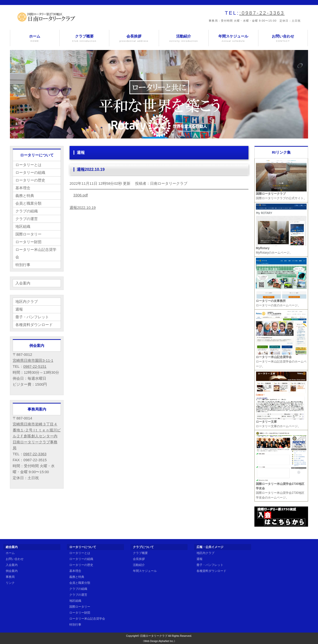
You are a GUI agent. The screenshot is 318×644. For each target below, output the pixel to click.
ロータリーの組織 (30, 172)
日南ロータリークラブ (154, 636)
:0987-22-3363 (262, 13)
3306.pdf (80, 195)
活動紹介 (184, 38)
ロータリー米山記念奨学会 (36, 253)
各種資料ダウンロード (34, 325)
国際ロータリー (28, 234)
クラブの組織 (27, 211)
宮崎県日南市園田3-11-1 (33, 360)
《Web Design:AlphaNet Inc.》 (159, 641)
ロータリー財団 (28, 242)
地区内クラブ (27, 301)
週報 (19, 309)
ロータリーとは (28, 165)
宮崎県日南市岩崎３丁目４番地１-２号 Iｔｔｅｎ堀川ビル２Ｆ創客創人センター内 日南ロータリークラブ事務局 (37, 436)
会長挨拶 (134, 38)
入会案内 (23, 283)
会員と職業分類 (28, 203)
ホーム (35, 38)
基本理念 (23, 188)
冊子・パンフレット (32, 317)
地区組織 (23, 226)
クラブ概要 (84, 38)
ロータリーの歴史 (30, 180)
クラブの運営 (27, 219)
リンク (10, 583)
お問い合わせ (283, 38)
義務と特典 (25, 196)
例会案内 (12, 571)
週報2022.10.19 (83, 207)
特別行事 (23, 265)
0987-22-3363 (35, 454)
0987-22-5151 (35, 366)
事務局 (10, 577)
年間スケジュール (233, 38)
